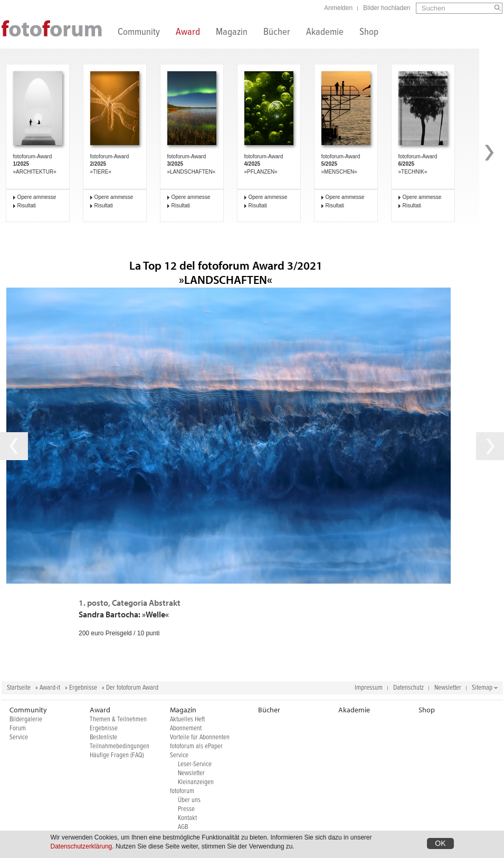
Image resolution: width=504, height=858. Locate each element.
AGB (183, 827)
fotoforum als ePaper (196, 746)
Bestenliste (103, 737)
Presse (186, 809)
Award (188, 33)
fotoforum (182, 791)
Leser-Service (195, 764)
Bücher (277, 33)
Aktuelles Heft (187, 719)
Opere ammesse (37, 197)
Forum (18, 728)
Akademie (325, 33)
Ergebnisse (83, 688)
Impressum (369, 688)
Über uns (189, 800)
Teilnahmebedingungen (120, 746)
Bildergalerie (26, 719)
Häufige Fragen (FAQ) (117, 755)
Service (19, 737)
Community (139, 33)
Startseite (19, 688)
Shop (369, 33)
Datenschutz (408, 688)
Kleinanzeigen (196, 782)
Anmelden (338, 8)
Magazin (232, 33)
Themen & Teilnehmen (118, 719)
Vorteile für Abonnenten (200, 737)
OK (440, 843)
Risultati (27, 206)
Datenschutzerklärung (82, 846)
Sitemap (482, 688)
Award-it (50, 688)
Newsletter (448, 688)
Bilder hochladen (387, 8)
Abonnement (186, 728)
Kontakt (187, 818)
